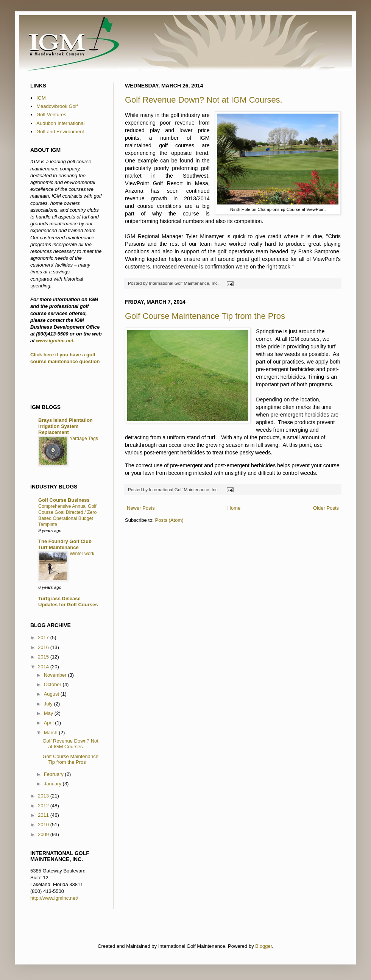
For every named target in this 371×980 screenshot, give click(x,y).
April (50, 723)
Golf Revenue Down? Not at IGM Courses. (204, 100)
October (53, 684)
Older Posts (326, 508)
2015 (44, 657)
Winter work (82, 554)
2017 (44, 637)
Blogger (263, 946)
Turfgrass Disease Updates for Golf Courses (68, 602)
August (52, 694)
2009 (44, 834)
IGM (41, 98)
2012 (44, 806)
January (53, 784)
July (49, 704)
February (55, 774)
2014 (44, 667)
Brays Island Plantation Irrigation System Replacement (65, 426)
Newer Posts (141, 508)
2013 (44, 796)
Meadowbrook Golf (57, 106)
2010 (44, 825)
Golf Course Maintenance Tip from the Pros (205, 316)
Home (234, 508)
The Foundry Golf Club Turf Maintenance (65, 544)
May (49, 713)
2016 (44, 647)
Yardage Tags (84, 439)
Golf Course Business (64, 500)
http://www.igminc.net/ (54, 898)
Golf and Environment (60, 132)
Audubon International (60, 123)
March (51, 733)
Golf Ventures (51, 115)
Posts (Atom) (169, 520)
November (56, 675)
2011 (44, 815)
